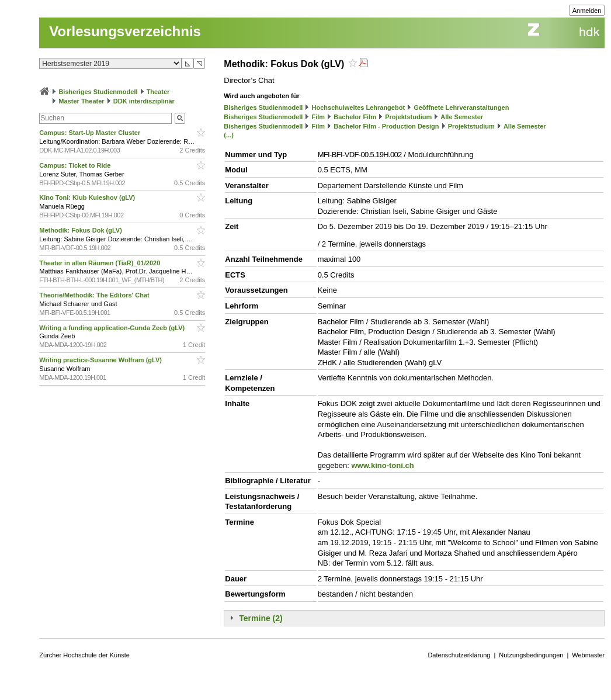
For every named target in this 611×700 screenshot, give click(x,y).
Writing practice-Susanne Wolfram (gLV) (101, 360)
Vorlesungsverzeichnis (125, 31)
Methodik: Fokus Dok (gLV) (81, 230)
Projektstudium (408, 117)
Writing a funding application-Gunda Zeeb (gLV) (113, 328)
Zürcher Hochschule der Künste (84, 655)
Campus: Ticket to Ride (76, 165)
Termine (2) (261, 618)
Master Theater (81, 101)
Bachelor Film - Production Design (386, 126)
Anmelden (587, 11)
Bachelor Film (355, 117)
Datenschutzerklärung (459, 655)
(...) (229, 135)
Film (319, 117)
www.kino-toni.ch (382, 465)
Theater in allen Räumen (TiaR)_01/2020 (100, 263)
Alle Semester (462, 117)
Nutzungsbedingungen (531, 655)
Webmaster (588, 655)
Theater (158, 92)
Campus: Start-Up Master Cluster (91, 133)
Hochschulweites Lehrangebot (359, 108)
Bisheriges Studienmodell (98, 92)
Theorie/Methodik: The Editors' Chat (95, 295)
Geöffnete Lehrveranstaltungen (461, 108)
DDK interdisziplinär (144, 101)
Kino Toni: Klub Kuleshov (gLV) (88, 197)
